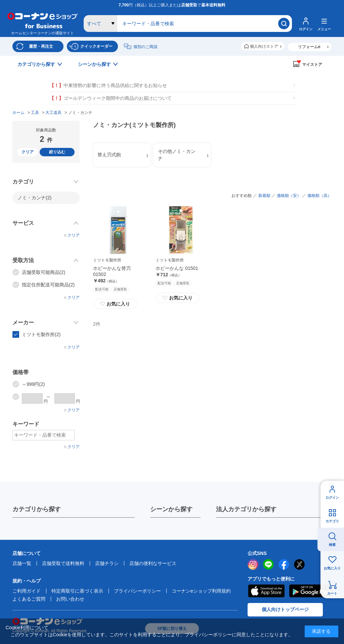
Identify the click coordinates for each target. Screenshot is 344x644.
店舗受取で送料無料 (63, 563)
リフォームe (309, 47)
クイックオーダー (96, 46)
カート (332, 593)
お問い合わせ (70, 599)
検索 (332, 545)
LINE (268, 564)
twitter (299, 564)
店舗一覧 (22, 563)
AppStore (266, 591)
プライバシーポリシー (137, 591)
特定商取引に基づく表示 (77, 591)
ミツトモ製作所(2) (41, 334)
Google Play (311, 591)
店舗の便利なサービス (153, 563)
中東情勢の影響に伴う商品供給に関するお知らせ (108, 86)
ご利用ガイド (27, 591)
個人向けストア (264, 46)
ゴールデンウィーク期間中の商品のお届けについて (111, 98)
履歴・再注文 (41, 46)
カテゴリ (332, 521)
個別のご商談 (145, 47)
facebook (284, 564)
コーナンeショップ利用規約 (201, 591)
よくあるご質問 (29, 599)
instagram (253, 564)
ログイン (332, 498)
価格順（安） (289, 196)
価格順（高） (319, 196)
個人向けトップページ (285, 609)
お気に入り (332, 568)
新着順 (264, 196)
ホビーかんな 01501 (177, 268)
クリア (28, 152)
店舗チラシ (107, 563)
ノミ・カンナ (34, 198)
